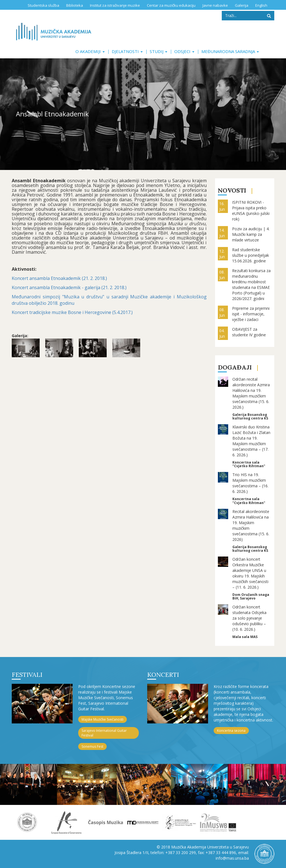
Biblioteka (75, 5)
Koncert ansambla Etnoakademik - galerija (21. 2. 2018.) (69, 287)
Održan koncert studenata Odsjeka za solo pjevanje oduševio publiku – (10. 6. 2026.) (249, 618)
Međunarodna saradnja (230, 51)
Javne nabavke (215, 5)
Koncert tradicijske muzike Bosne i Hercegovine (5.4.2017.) (72, 312)
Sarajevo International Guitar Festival (104, 733)
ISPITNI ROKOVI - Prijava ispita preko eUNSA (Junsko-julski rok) (251, 211)
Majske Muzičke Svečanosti (103, 719)
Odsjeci (184, 51)
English (261, 5)
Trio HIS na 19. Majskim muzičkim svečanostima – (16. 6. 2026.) (250, 483)
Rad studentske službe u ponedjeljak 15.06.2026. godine (251, 255)
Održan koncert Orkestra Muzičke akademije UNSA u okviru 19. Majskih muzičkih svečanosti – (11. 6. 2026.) (250, 573)
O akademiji (90, 51)
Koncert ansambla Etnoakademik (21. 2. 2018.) (59, 278)
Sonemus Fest (92, 746)
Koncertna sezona (231, 731)
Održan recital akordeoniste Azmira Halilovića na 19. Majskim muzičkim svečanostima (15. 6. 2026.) (251, 393)
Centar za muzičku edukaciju (171, 5)
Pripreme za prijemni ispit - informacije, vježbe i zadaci (251, 314)
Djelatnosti (127, 51)
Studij (159, 51)
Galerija (242, 5)
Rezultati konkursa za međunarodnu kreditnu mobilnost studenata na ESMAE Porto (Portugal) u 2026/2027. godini (251, 285)
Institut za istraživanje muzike (115, 5)
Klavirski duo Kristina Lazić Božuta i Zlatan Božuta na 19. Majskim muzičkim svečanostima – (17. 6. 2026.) (251, 441)
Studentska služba (43, 5)
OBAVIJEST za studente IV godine (249, 332)
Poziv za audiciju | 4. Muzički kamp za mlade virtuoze (251, 234)
